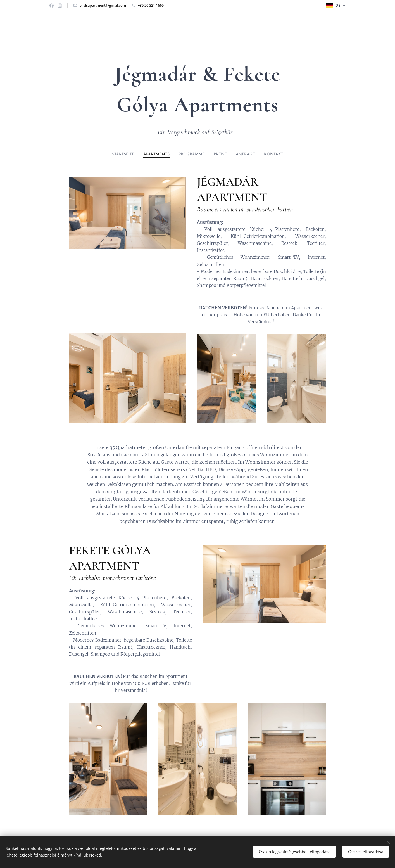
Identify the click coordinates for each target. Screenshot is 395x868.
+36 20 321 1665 (151, 5)
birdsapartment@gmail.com (103, 5)
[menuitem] (116, 155)
